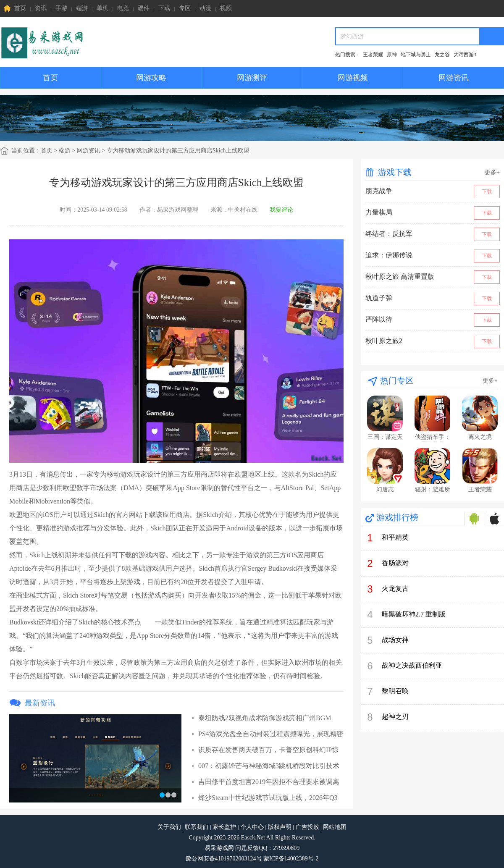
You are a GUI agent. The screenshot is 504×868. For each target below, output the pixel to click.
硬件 (144, 8)
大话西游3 (465, 55)
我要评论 (281, 210)
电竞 (123, 8)
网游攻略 (151, 78)
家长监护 (224, 827)
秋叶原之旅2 (384, 341)
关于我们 (169, 827)
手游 (61, 8)
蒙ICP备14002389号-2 (291, 859)
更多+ (492, 172)
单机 (102, 8)
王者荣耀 (373, 55)
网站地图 (335, 827)
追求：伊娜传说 (389, 255)
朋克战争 (379, 191)
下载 (164, 8)
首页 (15, 8)
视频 (226, 8)
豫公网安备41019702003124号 (224, 859)
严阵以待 (379, 319)
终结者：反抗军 (389, 234)
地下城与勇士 (416, 55)
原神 (392, 55)
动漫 (205, 8)
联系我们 (197, 827)
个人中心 (252, 827)
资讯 (41, 8)
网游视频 (353, 78)
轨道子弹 (379, 298)
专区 (185, 8)
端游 (82, 8)
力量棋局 (379, 212)
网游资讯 (454, 78)
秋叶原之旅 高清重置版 (400, 277)
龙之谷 (442, 55)
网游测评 (252, 78)
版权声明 (280, 827)
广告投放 (307, 827)
